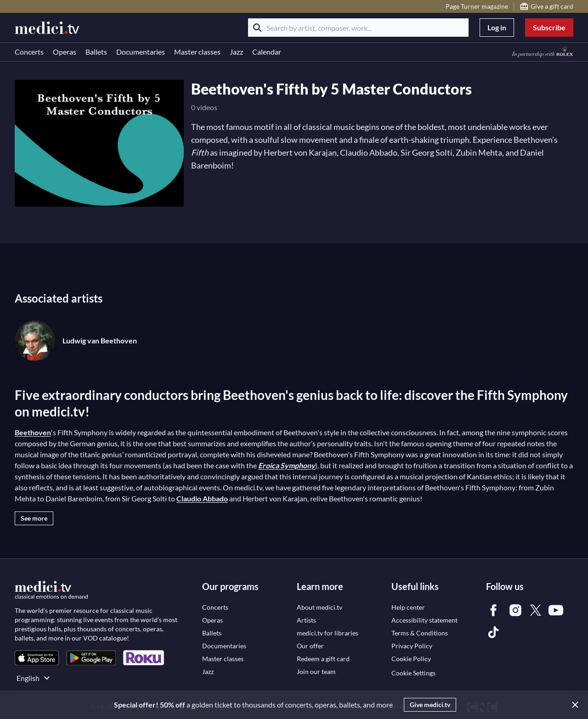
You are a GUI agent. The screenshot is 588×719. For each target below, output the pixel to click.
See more (34, 518)
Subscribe (549, 27)
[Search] (257, 28)
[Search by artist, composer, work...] (358, 28)
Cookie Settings (413, 673)
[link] (37, 658)
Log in (497, 27)
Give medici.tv (430, 705)
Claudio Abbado (202, 498)
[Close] (573, 705)
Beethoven (33, 432)
